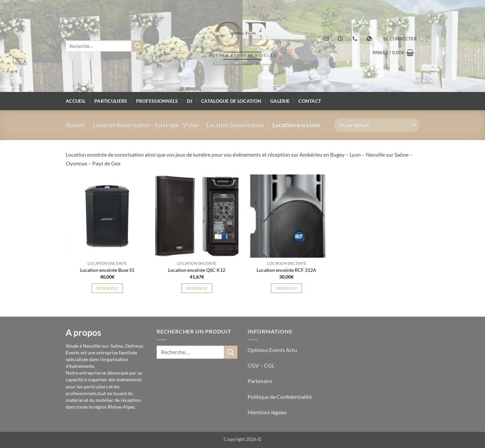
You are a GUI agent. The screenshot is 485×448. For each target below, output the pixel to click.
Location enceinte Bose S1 (107, 270)
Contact (310, 101)
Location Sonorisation (235, 125)
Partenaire (260, 381)
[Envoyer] (137, 46)
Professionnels (157, 101)
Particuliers (111, 101)
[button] (400, 39)
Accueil (76, 101)
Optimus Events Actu (272, 350)
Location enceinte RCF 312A (286, 270)
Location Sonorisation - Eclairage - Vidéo (146, 125)
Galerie (280, 101)
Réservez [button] (107, 288)
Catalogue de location (231, 101)
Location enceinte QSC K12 (197, 270)
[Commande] (377, 125)
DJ (190, 101)
